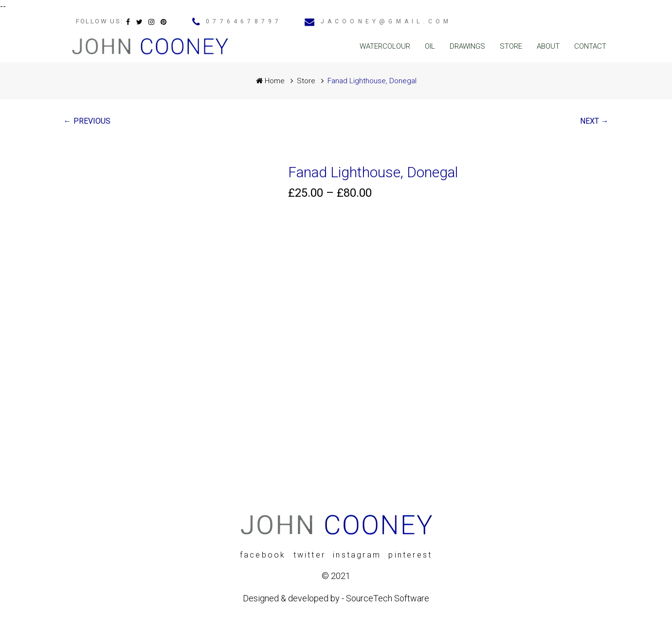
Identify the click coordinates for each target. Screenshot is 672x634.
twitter (309, 555)
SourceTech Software (388, 598)
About (548, 46)
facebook (263, 555)
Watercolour (385, 46)
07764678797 (244, 21)
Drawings (467, 46)
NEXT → (594, 121)
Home (270, 81)
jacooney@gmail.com (386, 21)
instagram (357, 555)
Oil (430, 46)
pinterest (410, 555)
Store (511, 46)
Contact (590, 46)
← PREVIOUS (87, 121)
